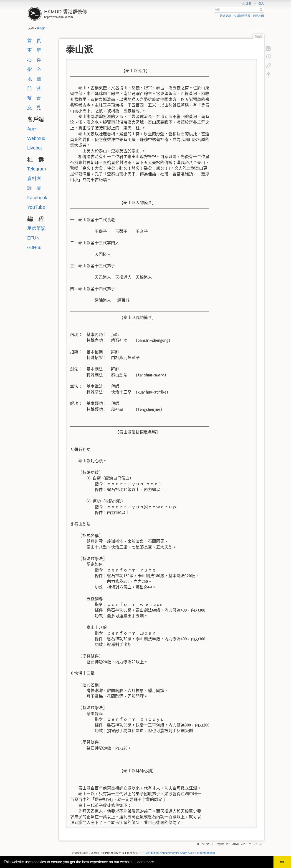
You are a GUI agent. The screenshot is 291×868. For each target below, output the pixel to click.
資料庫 (34, 178)
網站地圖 (258, 16)
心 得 (34, 60)
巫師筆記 (36, 228)
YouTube (36, 207)
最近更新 (225, 16)
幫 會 (34, 98)
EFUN (33, 238)
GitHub (34, 247)
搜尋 (262, 10)
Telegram (37, 169)
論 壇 (34, 188)
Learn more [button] (145, 862)
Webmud (36, 138)
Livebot (35, 148)
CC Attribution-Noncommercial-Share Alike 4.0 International (178, 853)
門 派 (34, 88)
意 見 (34, 108)
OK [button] (282, 862)
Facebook (37, 198)
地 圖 (34, 79)
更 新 (34, 50)
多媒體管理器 (242, 16)
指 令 (34, 69)
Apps (33, 129)
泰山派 (41, 28)
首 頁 (34, 41)
